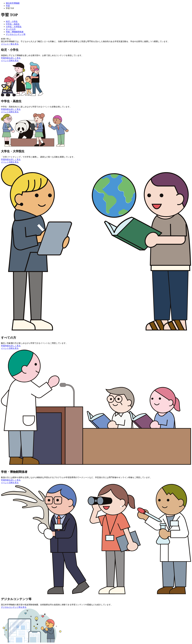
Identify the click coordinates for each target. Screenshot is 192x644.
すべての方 (11, 29)
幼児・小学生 (12, 21)
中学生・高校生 (13, 24)
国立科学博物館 (13, 3)
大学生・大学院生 (14, 27)
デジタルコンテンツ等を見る (14, 607)
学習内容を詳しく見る (11, 58)
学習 (8, 6)
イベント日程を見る (10, 61)
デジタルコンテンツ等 (16, 34)
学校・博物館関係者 (15, 32)
